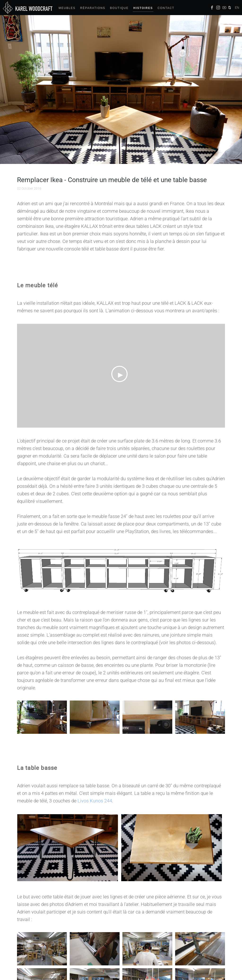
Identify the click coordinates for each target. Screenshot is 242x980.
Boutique (119, 8)
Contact (166, 8)
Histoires (143, 8)
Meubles (67, 8)
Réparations (93, 8)
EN (237, 8)
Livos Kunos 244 (95, 801)
